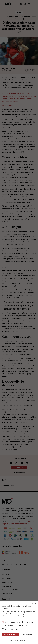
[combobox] (33, 604)
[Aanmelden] (29, 4)
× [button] (36, 603)
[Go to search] (25, 4)
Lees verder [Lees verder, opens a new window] (14, 618)
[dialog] (19, 623)
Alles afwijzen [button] (28, 634)
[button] (19, 640)
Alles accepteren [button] (10, 634)
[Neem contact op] (21, 4)
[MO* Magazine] (8, 4)
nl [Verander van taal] (34, 4)
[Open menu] (3, 4)
